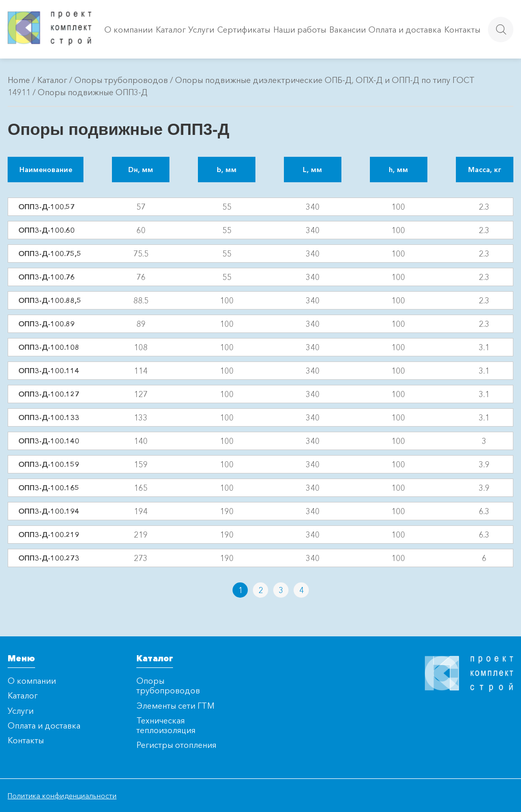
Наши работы (300, 30)
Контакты (462, 30)
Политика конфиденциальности (62, 796)
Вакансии (348, 30)
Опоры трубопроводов (121, 80)
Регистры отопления (176, 745)
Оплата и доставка (405, 30)
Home (19, 80)
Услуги (201, 30)
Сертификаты (244, 30)
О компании (128, 30)
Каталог (171, 30)
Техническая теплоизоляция (166, 725)
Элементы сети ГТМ (175, 706)
